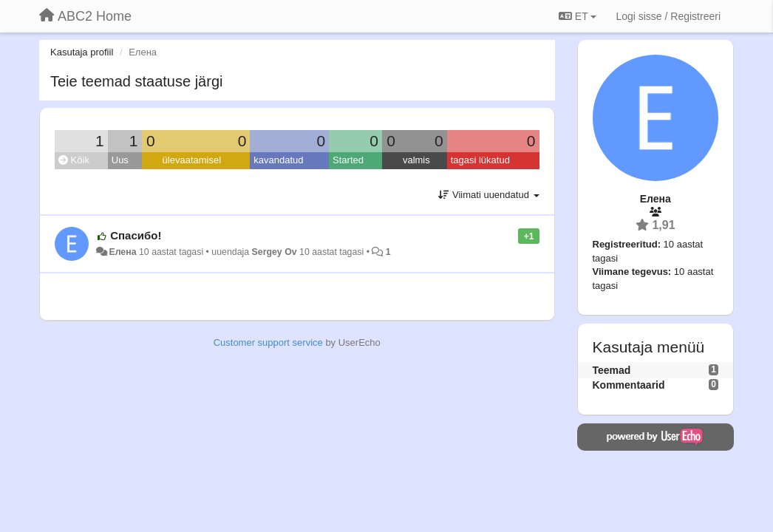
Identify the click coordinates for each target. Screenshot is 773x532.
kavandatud (278, 160)
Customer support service (268, 342)
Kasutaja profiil (82, 52)
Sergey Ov (275, 252)
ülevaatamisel (192, 160)
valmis (416, 160)
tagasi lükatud (480, 160)
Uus (120, 160)
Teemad (612, 370)
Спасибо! (136, 235)
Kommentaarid (629, 385)
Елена (122, 252)
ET (578, 16)
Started (348, 160)
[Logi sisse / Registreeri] (668, 16)
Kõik (74, 160)
